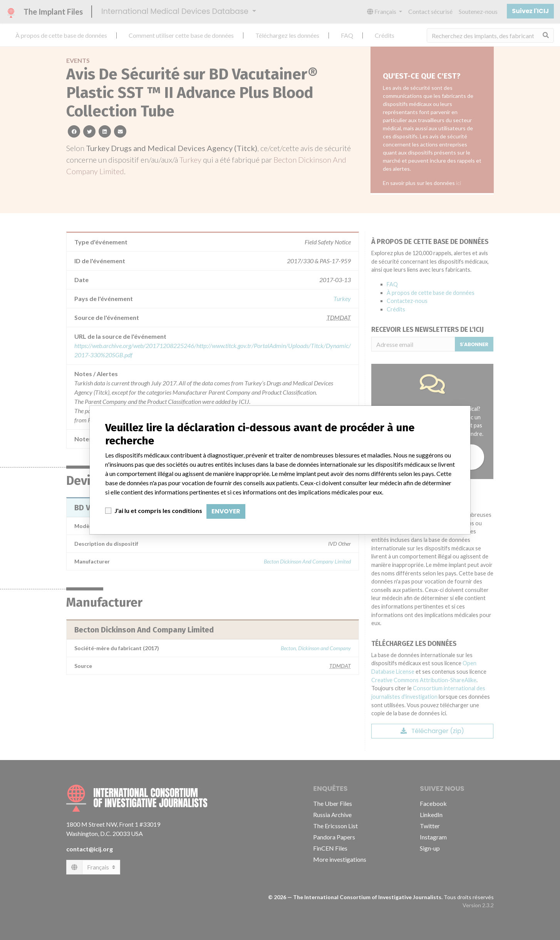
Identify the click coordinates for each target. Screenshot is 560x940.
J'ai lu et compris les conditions (158, 510)
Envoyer (226, 511)
